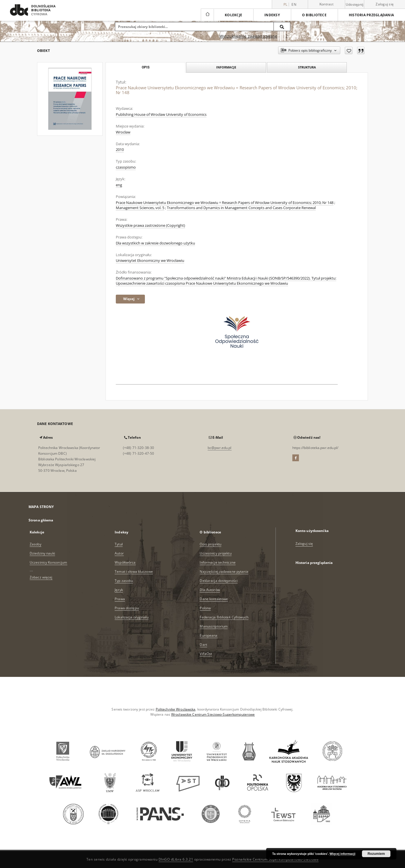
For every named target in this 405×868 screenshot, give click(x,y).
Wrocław (123, 132)
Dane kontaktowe (214, 599)
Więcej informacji (343, 854)
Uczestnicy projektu (215, 553)
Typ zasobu (124, 581)
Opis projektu (210, 544)
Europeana (208, 635)
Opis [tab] (146, 67)
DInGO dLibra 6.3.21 (176, 859)
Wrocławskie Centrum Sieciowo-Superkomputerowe (213, 714)
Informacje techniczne (218, 562)
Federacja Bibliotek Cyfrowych (224, 617)
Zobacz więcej (41, 577)
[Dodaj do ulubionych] (349, 50)
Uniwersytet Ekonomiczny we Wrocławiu (150, 261)
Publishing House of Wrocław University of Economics (161, 115)
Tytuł (119, 544)
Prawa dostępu (127, 608)
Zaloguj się (385, 4)
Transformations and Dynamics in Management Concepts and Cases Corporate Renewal (241, 208)
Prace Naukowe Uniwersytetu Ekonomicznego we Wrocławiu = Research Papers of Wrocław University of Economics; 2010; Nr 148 (225, 203)
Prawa (120, 599)
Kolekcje (233, 15)
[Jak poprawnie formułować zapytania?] (287, 36)
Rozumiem (376, 854)
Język (119, 590)
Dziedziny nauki (42, 553)
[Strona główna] (207, 15)
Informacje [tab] (226, 67)
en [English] (294, 4)
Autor (119, 553)
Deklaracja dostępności (219, 581)
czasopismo (126, 167)
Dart (203, 645)
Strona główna (41, 520)
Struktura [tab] (307, 67)
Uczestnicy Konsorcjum (48, 562)
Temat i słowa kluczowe (134, 571)
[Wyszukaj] (282, 27)
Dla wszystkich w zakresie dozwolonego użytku (155, 243)
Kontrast (326, 4)
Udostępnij (355, 5)
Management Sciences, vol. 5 (140, 208)
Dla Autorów (210, 590)
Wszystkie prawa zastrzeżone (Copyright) (150, 225)
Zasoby (36, 544)
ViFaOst (206, 654)
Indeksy (272, 15)
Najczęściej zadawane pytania (224, 571)
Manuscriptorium (214, 626)
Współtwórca (125, 562)
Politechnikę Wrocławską (176, 709)
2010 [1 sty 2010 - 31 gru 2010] (120, 150)
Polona (205, 608)
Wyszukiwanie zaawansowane (248, 36)
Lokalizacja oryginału (132, 617)
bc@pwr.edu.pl (220, 448)
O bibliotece (314, 15)
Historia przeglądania (371, 15)
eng (119, 185)
